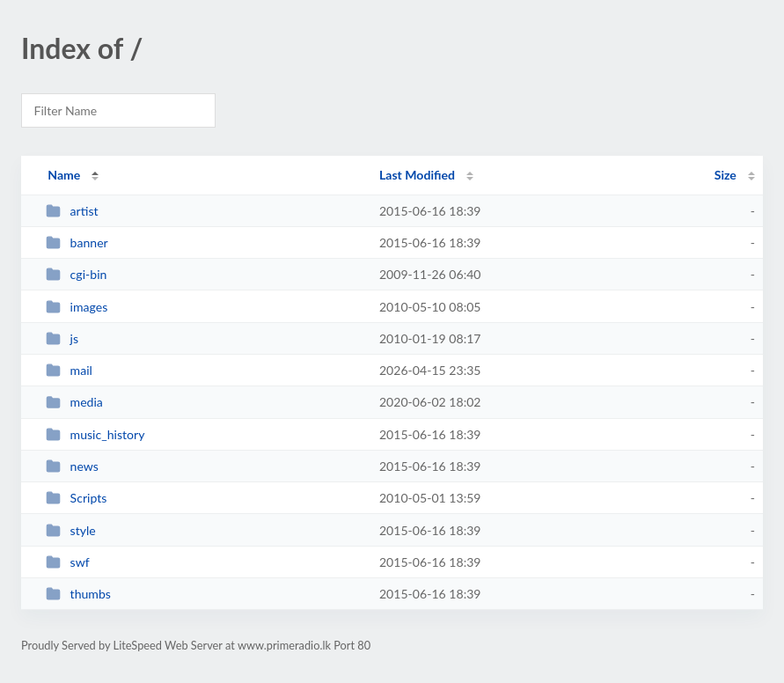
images (77, 307)
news (72, 466)
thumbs (78, 594)
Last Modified (417, 175)
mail (69, 370)
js (62, 338)
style (71, 530)
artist (72, 211)
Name (64, 175)
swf (68, 562)
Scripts (76, 498)
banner (77, 242)
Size (725, 175)
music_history (95, 434)
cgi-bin (76, 274)
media (74, 402)
